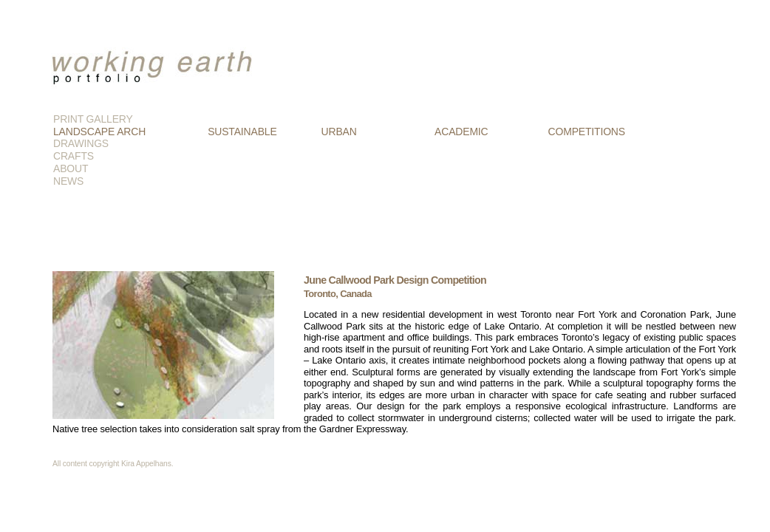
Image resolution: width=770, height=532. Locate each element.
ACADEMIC (461, 132)
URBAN (339, 132)
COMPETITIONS (587, 132)
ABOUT (71, 168)
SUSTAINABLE (242, 132)
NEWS (68, 181)
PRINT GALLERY (93, 119)
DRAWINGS (81, 143)
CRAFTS (74, 156)
